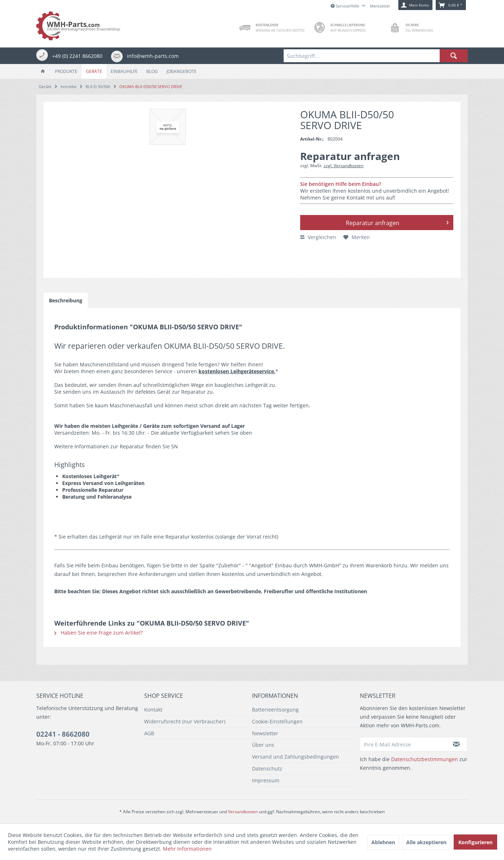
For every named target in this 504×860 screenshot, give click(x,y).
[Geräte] (94, 71)
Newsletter (265, 733)
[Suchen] (454, 56)
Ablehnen (383, 842)
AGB (149, 733)
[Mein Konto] (415, 5)
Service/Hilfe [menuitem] (345, 6)
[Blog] (152, 71)
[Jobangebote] (182, 71)
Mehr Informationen (187, 849)
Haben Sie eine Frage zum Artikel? (98, 633)
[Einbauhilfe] (124, 71)
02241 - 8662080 (63, 734)
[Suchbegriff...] (376, 56)
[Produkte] (66, 71)
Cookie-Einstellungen (277, 721)
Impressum (266, 780)
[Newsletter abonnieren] (457, 744)
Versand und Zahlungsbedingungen (295, 757)
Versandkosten (243, 812)
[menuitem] (376, 56)
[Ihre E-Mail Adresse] (403, 744)
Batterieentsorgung (275, 710)
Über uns (263, 745)
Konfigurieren (475, 842)
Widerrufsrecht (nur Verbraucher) (185, 721)
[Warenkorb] (451, 5)
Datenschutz (267, 768)
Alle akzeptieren (426, 842)
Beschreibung (66, 300)
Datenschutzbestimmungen (425, 759)
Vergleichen (318, 237)
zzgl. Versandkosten (343, 166)
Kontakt (153, 710)
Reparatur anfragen (397, 222)
